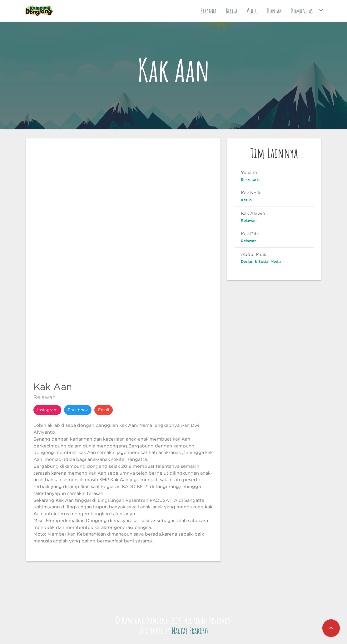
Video (252, 11)
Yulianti (249, 172)
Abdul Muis (253, 254)
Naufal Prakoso (190, 631)
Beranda (208, 11)
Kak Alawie (253, 213)
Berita (232, 11)
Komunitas (308, 10)
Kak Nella (251, 193)
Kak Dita (250, 234)
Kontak (274, 11)
